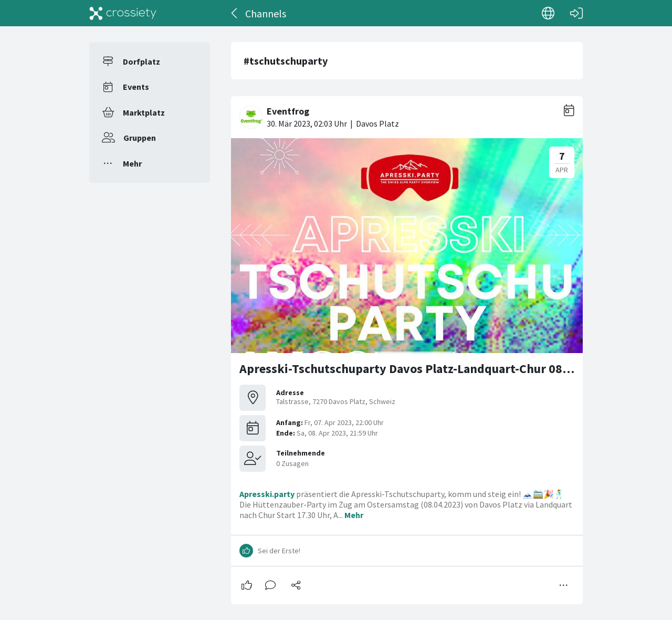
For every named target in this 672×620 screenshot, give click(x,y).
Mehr (132, 163)
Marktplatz (144, 112)
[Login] (576, 13)
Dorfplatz (141, 61)
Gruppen (140, 138)
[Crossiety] (123, 13)
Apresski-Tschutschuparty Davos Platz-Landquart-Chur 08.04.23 (418, 369)
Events (136, 87)
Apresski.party (267, 494)
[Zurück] (235, 13)
